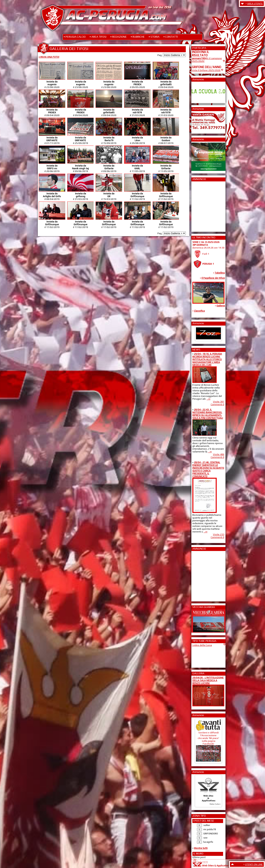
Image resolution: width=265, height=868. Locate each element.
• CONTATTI (171, 37)
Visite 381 (219, 402)
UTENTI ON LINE (254, 864)
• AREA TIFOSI (98, 37)
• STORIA (154, 37)
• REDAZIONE (119, 37)
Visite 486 (219, 454)
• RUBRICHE (138, 37)
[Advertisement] (204, 205)
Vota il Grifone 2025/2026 (206, 70)
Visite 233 (219, 534)
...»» (208, 399)
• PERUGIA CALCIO (75, 37)
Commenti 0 (218, 404)
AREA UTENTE (255, 4)
